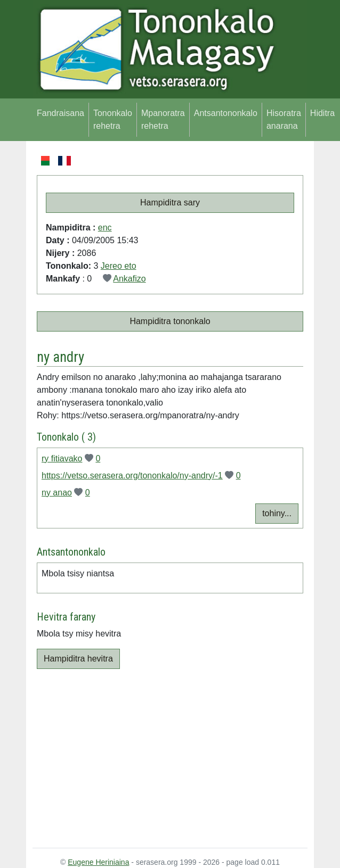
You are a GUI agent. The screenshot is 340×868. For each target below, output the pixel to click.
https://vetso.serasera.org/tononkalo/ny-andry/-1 (132, 476)
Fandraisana (60, 113)
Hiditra (322, 113)
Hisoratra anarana (284, 119)
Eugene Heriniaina (98, 862)
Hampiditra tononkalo (170, 321)
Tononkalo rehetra (113, 119)
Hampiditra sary (170, 202)
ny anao (57, 493)
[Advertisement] (170, 756)
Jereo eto (119, 266)
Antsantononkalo (226, 113)
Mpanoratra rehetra (163, 119)
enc (105, 228)
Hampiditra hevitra (78, 659)
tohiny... (277, 513)
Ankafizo (129, 279)
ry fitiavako (62, 458)
